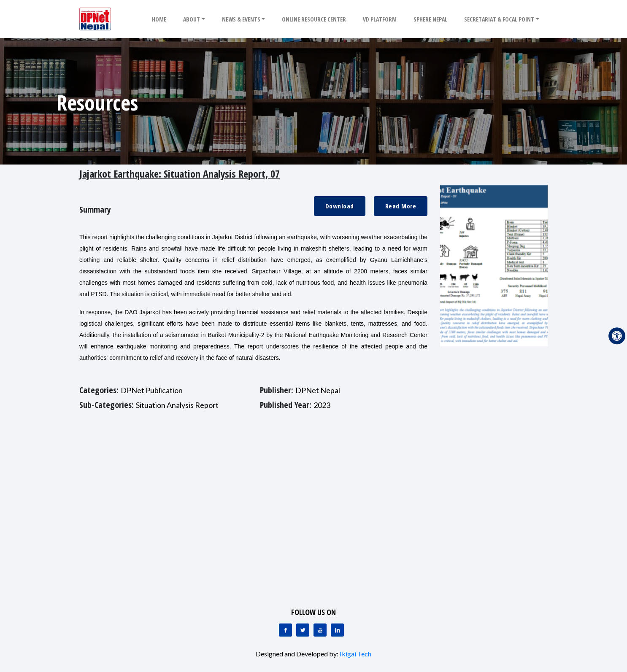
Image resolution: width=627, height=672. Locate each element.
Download (340, 206)
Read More (401, 206)
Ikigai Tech (355, 654)
